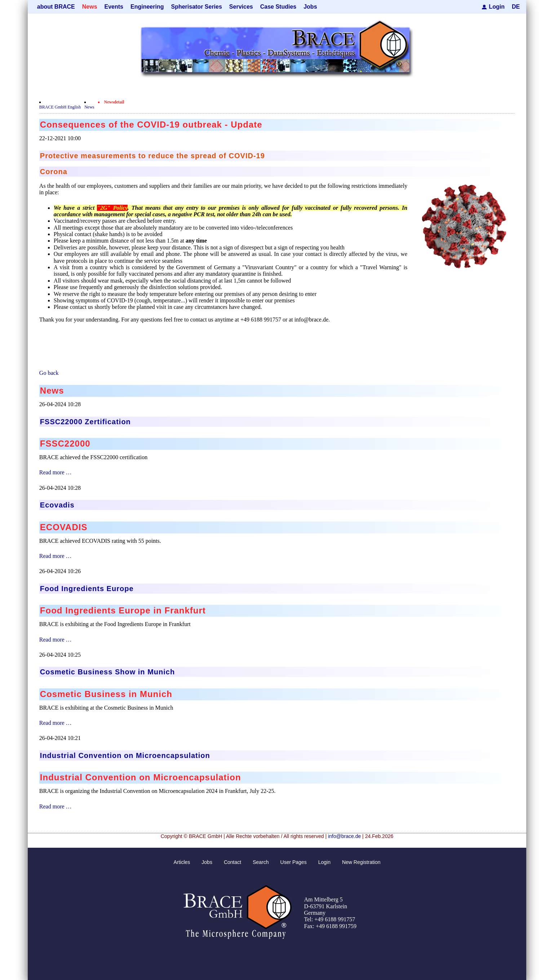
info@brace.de (344, 836)
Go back (49, 373)
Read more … (56, 472)
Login (497, 7)
